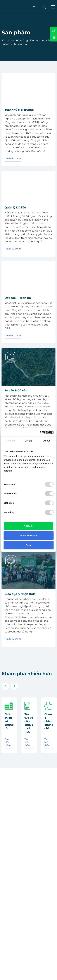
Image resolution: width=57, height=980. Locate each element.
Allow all (28, 526)
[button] (53, 7)
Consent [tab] (10, 441)
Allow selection (28, 535)
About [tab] (47, 441)
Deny (28, 545)
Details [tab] (29, 441)
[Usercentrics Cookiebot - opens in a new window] (41, 432)
